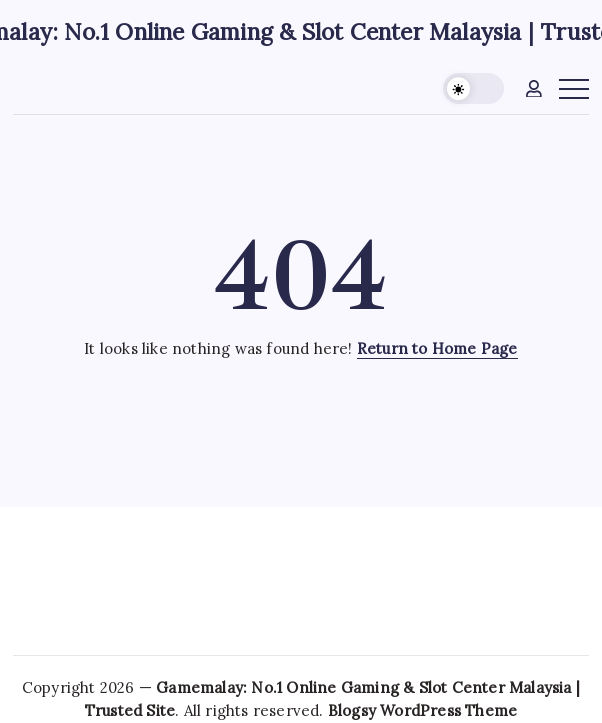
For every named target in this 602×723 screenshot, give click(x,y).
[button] (473, 88)
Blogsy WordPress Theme (422, 710)
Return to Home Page (437, 348)
